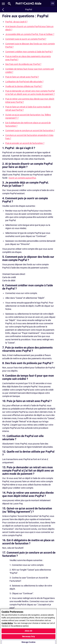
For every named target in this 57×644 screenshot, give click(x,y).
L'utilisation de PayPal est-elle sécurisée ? (24, 82)
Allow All (28, 633)
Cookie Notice (7, 625)
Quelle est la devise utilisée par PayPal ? (24, 86)
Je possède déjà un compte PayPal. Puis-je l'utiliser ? (30, 34)
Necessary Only (28, 638)
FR (53, 3)
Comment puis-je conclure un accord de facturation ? (30, 130)
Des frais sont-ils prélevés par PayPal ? (23, 64)
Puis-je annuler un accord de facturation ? (25, 143)
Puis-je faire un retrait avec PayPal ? (22, 77)
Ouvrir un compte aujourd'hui (22, 178)
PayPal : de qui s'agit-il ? (16, 22)
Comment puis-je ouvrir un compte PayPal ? (26, 39)
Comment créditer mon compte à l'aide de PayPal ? (29, 52)
